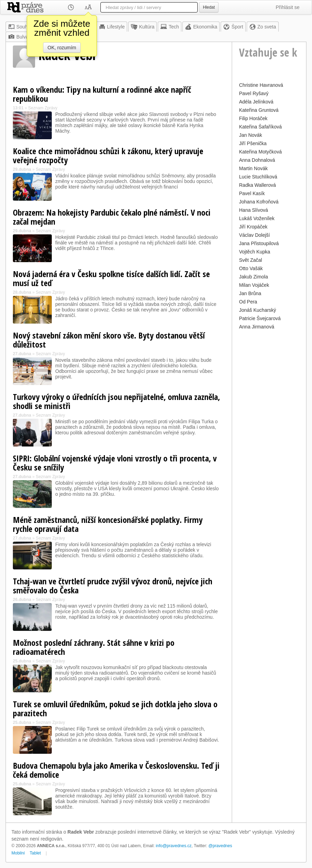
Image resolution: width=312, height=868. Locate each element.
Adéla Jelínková (256, 102)
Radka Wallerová (257, 185)
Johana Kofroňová (259, 202)
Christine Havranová (261, 85)
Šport (233, 27)
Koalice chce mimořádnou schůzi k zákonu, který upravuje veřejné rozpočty (108, 155)
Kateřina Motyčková (260, 152)
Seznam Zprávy (43, 108)
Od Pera (248, 302)
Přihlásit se (288, 7)
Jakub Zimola (253, 277)
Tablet (35, 853)
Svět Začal (251, 260)
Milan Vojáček (254, 285)
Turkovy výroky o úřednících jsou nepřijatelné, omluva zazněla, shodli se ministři (116, 401)
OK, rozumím (62, 48)
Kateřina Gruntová (259, 110)
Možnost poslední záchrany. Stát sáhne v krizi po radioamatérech (94, 647)
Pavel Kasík (252, 193)
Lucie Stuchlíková (258, 177)
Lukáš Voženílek (257, 218)
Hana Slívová (253, 210)
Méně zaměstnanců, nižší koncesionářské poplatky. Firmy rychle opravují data (108, 524)
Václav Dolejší (254, 235)
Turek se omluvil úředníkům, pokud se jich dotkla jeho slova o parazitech (115, 708)
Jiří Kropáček (253, 227)
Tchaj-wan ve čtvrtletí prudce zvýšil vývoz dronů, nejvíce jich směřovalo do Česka (113, 586)
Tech (170, 27)
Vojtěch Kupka (255, 252)
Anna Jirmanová (257, 327)
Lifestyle (112, 27)
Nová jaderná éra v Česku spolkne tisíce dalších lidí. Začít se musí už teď (111, 278)
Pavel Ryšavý (254, 93)
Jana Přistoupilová (259, 243)
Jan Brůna (250, 293)
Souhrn (20, 27)
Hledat (209, 7)
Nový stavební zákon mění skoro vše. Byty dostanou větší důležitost (109, 340)
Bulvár (19, 37)
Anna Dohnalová (257, 160)
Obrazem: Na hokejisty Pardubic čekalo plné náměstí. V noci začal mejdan (112, 217)
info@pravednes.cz (174, 846)
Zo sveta (263, 27)
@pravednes (220, 846)
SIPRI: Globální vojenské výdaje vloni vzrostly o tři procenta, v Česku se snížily (115, 463)
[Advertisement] (269, 436)
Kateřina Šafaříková (260, 127)
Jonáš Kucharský (258, 310)
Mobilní (18, 853)
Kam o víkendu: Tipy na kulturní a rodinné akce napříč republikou (102, 94)
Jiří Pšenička (253, 143)
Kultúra (142, 27)
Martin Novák (253, 168)
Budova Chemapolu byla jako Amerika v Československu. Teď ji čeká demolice (116, 770)
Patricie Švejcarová (260, 318)
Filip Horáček (253, 118)
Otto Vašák (251, 268)
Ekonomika (201, 27)
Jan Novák (251, 135)
